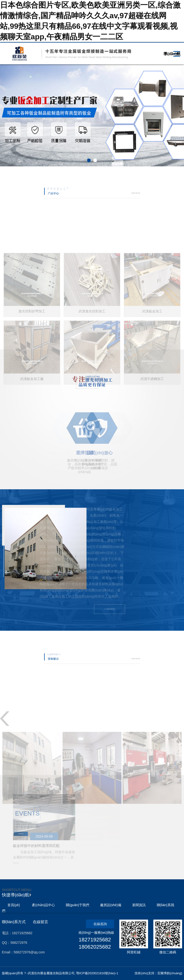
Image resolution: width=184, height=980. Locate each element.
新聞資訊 (139, 905)
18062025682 (95, 947)
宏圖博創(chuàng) (170, 973)
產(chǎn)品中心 (43, 905)
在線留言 (40, 922)
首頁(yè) (14, 905)
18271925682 (95, 940)
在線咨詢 (100, 924)
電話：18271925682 (17, 933)
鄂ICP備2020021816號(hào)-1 (97, 973)
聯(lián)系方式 (14, 922)
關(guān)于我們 (77, 905)
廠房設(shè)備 (111, 905)
